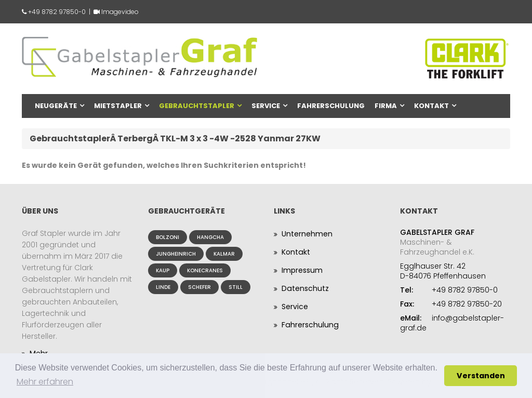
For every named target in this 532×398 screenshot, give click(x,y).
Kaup (163, 270)
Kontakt (431, 106)
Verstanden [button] (481, 376)
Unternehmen (307, 234)
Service (266, 106)
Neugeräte (56, 106)
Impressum (302, 270)
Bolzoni (168, 237)
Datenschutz (305, 288)
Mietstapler (118, 106)
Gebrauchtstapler (197, 106)
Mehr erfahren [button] (45, 382)
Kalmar (224, 254)
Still (236, 287)
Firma (386, 106)
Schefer (199, 287)
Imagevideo (120, 12)
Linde (163, 287)
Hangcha (210, 237)
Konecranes (205, 270)
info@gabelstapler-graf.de (452, 323)
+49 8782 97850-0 (57, 12)
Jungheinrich (176, 254)
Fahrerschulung (331, 106)
